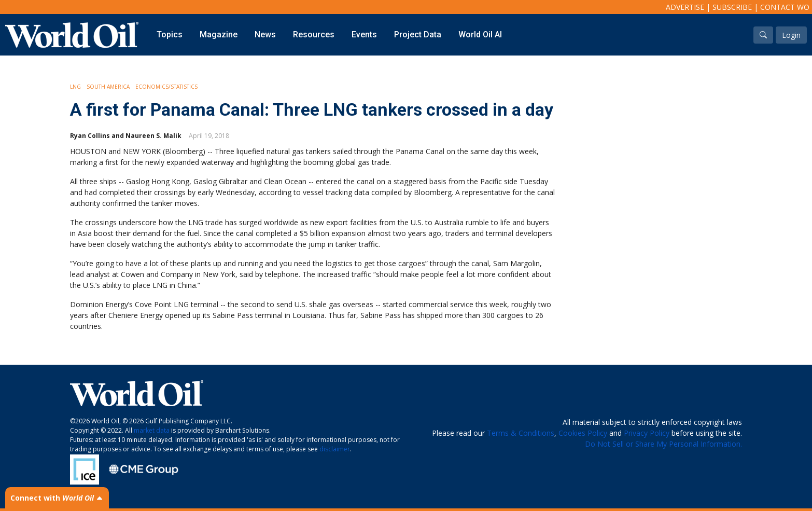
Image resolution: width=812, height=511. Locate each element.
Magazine (219, 34)
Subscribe (732, 7)
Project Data (418, 34)
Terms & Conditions (521, 433)
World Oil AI (480, 34)
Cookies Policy (583, 433)
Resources (314, 34)
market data (152, 430)
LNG (75, 87)
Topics (170, 34)
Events (364, 34)
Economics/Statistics (166, 87)
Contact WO (785, 7)
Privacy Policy (647, 433)
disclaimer (335, 449)
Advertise (685, 7)
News (265, 34)
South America (108, 87)
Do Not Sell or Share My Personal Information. (663, 444)
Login (791, 35)
